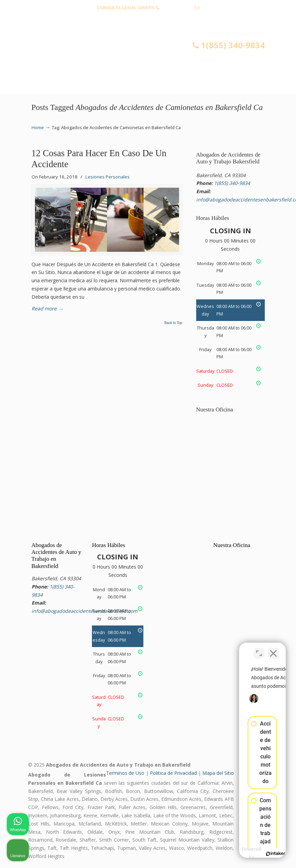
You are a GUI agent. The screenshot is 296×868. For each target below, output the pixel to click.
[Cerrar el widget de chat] (273, 649)
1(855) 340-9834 (177, 8)
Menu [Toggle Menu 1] (43, 85)
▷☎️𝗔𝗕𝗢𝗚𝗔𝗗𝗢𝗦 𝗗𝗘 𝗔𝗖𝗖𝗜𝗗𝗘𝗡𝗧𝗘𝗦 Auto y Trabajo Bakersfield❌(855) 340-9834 (155, 53)
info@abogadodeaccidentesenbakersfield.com (148, 18)
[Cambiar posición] (259, 649)
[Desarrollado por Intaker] (238, 854)
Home (38, 128)
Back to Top (173, 323)
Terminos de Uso (125, 773)
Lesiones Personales (108, 177)
